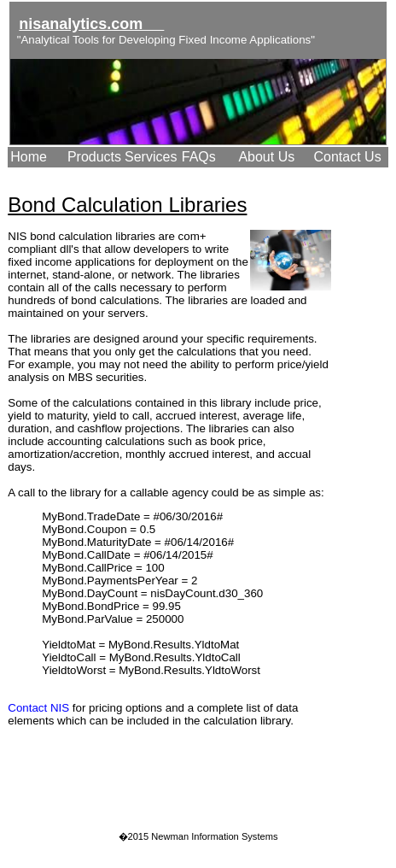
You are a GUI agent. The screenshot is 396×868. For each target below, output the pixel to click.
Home (29, 157)
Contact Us (348, 157)
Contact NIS (38, 708)
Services (151, 157)
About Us (266, 157)
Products (94, 157)
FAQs (199, 157)
